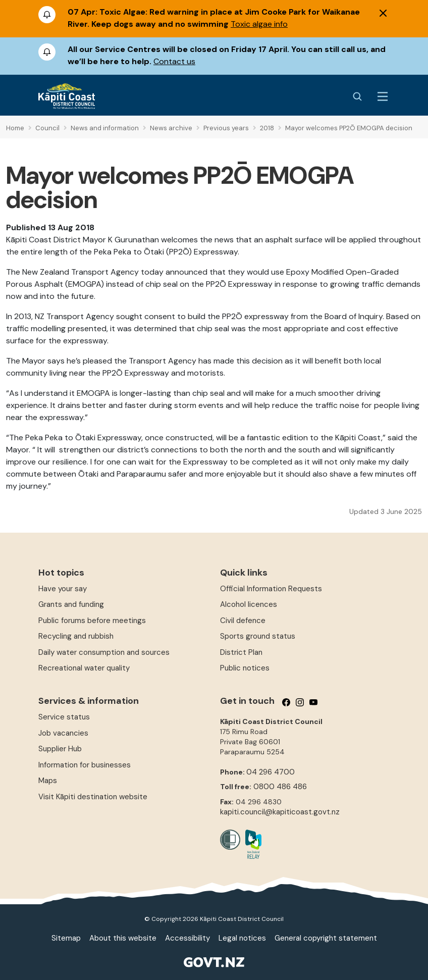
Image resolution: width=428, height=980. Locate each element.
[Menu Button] (383, 96)
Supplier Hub (60, 749)
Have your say (63, 589)
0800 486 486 (280, 787)
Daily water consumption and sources (104, 652)
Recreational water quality (84, 668)
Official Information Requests (271, 589)
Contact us (174, 61)
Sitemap (66, 938)
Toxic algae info (259, 24)
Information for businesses (85, 765)
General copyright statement (326, 938)
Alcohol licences (249, 604)
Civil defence (243, 621)
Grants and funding (71, 604)
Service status (64, 717)
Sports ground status (258, 636)
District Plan (241, 652)
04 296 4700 (271, 772)
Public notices (245, 668)
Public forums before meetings (92, 621)
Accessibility (188, 938)
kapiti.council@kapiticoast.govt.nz (280, 812)
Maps (48, 781)
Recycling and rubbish (76, 636)
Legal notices (242, 938)
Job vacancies (63, 733)
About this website (123, 938)
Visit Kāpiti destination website (93, 797)
